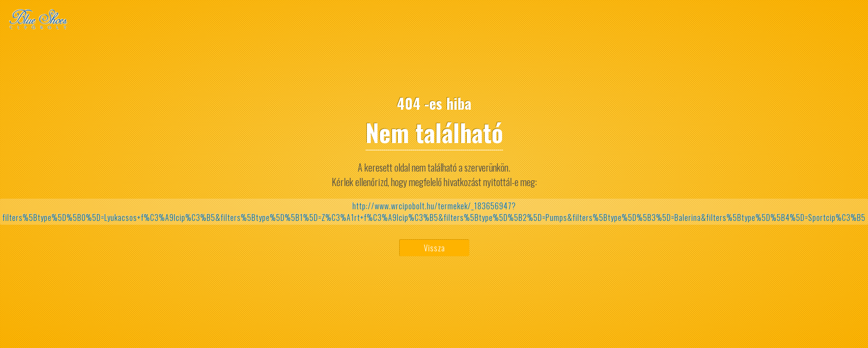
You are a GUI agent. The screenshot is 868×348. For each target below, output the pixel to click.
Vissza (434, 248)
